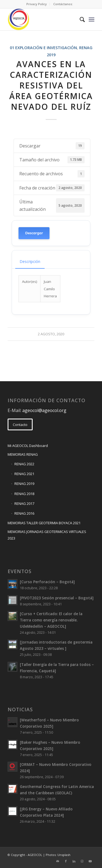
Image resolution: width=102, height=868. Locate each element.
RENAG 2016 (24, 513)
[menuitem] (37, 4)
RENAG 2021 (24, 474)
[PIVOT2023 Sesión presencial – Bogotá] (57, 598)
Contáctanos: (63, 4)
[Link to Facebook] (66, 861)
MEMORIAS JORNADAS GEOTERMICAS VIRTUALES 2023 (47, 535)
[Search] (80, 19)
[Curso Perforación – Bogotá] (47, 582)
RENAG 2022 (24, 464)
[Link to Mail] (58, 861)
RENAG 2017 (24, 503)
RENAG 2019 (24, 484)
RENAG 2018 (24, 494)
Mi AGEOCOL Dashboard (28, 446)
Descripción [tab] (30, 261)
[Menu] (92, 19)
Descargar (34, 233)
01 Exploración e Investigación (43, 48)
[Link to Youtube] (90, 861)
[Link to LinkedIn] (74, 861)
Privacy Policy (37, 4)
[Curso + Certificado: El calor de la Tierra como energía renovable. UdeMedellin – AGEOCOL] (51, 620)
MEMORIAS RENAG (23, 454)
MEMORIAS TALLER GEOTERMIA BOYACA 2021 (44, 523)
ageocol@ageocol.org (44, 410)
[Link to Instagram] (82, 861)
